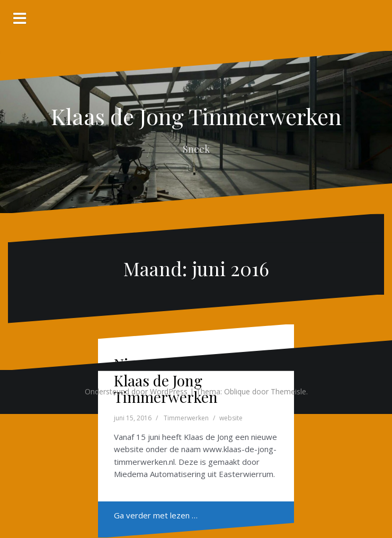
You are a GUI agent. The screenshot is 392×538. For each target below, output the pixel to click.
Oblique (237, 391)
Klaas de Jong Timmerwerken (196, 116)
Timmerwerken (186, 418)
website (231, 418)
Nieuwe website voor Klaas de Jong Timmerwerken (182, 380)
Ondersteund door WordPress (136, 391)
